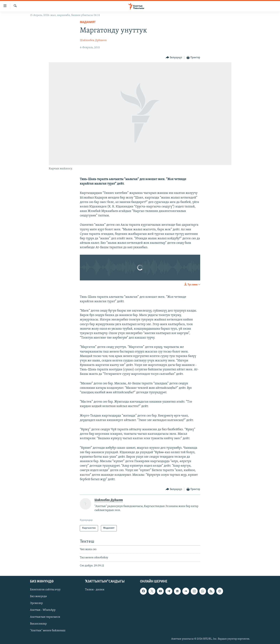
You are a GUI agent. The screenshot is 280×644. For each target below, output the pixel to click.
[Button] (174, 58)
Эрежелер (36, 603)
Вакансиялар (38, 624)
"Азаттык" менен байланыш (48, 630)
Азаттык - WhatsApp (43, 610)
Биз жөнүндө (38, 596)
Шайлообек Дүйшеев (93, 40)
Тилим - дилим (95, 590)
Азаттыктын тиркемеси (45, 617)
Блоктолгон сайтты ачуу (45, 590)
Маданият (88, 22)
